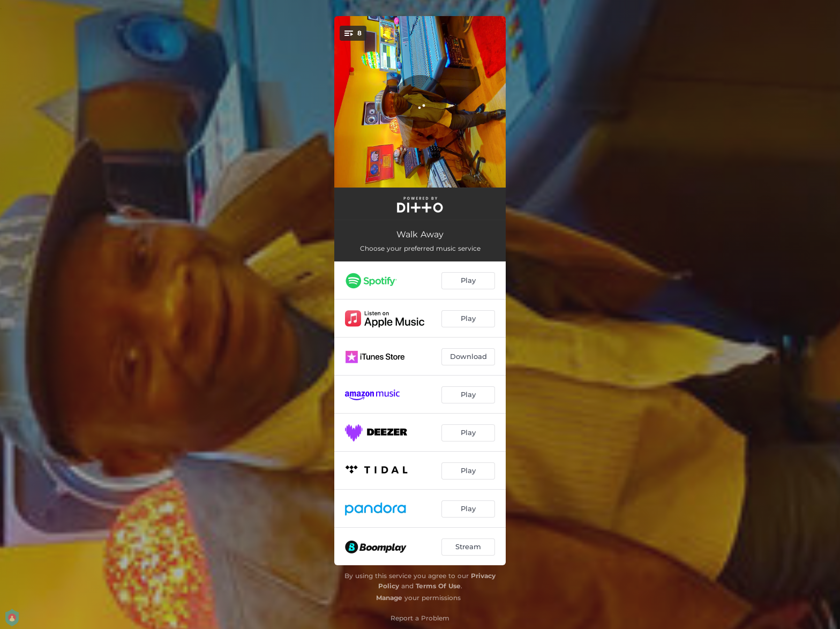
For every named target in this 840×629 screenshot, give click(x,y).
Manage (389, 598)
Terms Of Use (438, 586)
